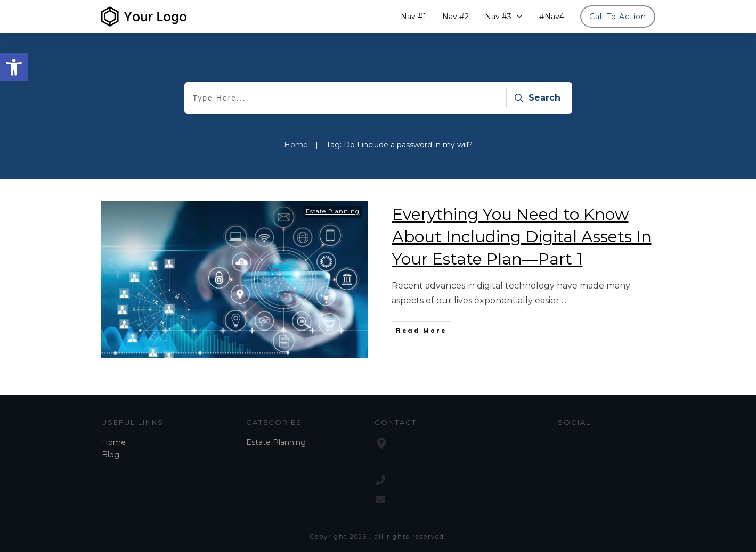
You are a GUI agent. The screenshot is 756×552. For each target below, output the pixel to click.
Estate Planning (333, 211)
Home (114, 442)
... (564, 300)
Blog (111, 455)
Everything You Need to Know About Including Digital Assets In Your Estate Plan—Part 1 (522, 237)
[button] (14, 67)
